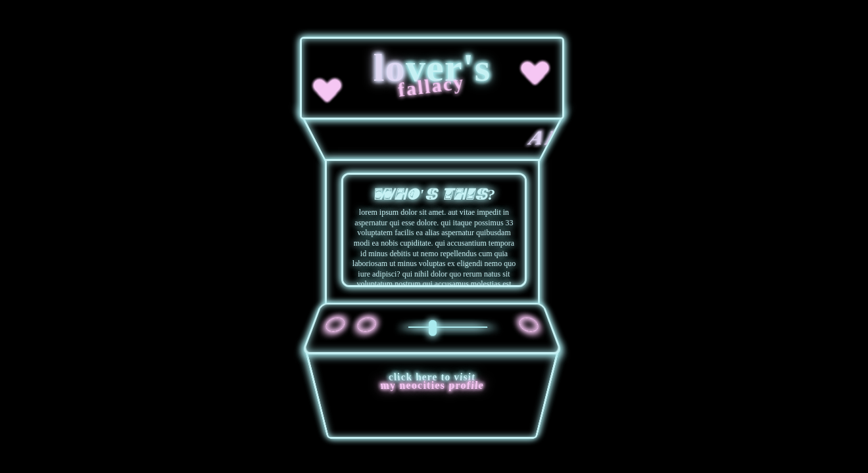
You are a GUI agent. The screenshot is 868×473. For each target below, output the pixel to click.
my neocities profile (433, 385)
